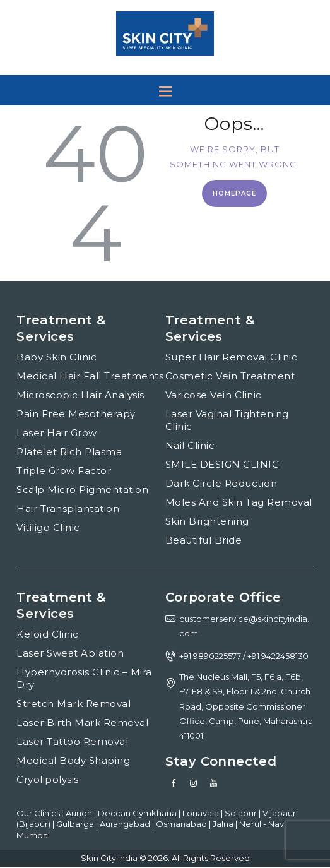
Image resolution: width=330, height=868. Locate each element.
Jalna (224, 824)
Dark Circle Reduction (221, 483)
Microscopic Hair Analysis (80, 395)
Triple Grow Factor (64, 471)
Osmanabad (182, 824)
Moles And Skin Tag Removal (239, 502)
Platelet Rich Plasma (69, 452)
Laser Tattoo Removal (72, 741)
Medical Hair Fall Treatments (90, 376)
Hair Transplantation (68, 508)
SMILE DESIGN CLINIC (222, 464)
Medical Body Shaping (73, 760)
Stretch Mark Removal (74, 704)
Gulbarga (76, 824)
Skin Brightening (207, 521)
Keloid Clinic (48, 634)
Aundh (80, 813)
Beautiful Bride (204, 540)
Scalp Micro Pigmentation (82, 490)
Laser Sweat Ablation (70, 653)
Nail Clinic (190, 445)
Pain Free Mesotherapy (76, 414)
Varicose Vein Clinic (214, 395)
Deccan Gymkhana (138, 813)
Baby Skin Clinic (56, 357)
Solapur (242, 813)
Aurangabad (126, 824)
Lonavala (202, 813)
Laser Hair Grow (57, 433)
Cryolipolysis (48, 779)
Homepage (234, 193)
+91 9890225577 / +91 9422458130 (244, 656)
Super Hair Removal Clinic (232, 357)
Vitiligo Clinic (48, 527)
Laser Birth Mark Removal (82, 722)
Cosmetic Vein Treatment (230, 376)
